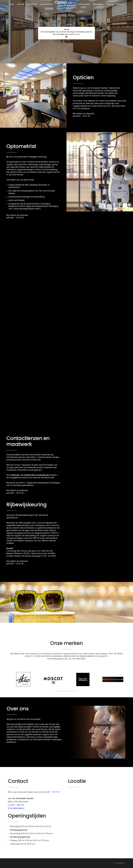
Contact (120, 4)
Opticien (20, 4)
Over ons (110, 4)
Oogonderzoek (46, 4)
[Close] (67, 37)
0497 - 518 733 (17, 805)
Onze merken (98, 4)
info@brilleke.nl (17, 808)
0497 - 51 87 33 (83, 116)
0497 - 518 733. (53, 792)
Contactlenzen (84, 4)
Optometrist (32, 4)
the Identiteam (120, 863)
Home (12, 4)
